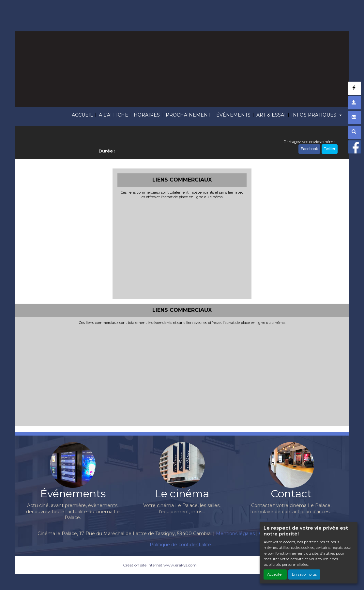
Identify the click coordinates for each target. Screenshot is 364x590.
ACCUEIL (82, 115)
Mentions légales (235, 534)
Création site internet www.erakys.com (160, 565)
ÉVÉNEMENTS (233, 115)
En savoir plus (304, 574)
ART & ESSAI (271, 115)
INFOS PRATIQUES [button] (314, 115)
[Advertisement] (182, 248)
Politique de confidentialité (180, 545)
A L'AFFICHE (114, 115)
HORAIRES (147, 115)
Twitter (330, 149)
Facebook (309, 149)
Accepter (275, 574)
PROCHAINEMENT (188, 115)
